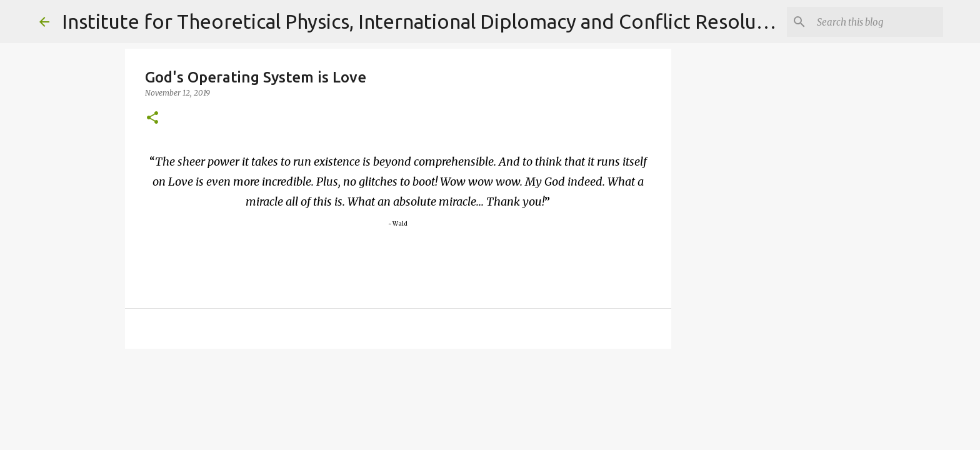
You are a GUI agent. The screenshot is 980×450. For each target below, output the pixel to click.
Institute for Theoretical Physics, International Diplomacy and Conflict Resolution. (430, 21)
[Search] (877, 22)
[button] (152, 118)
